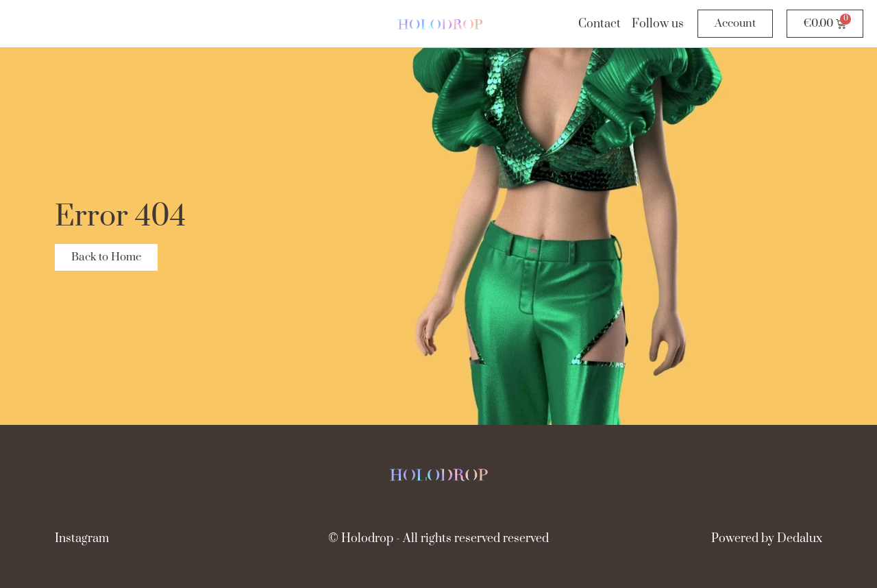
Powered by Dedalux (767, 539)
